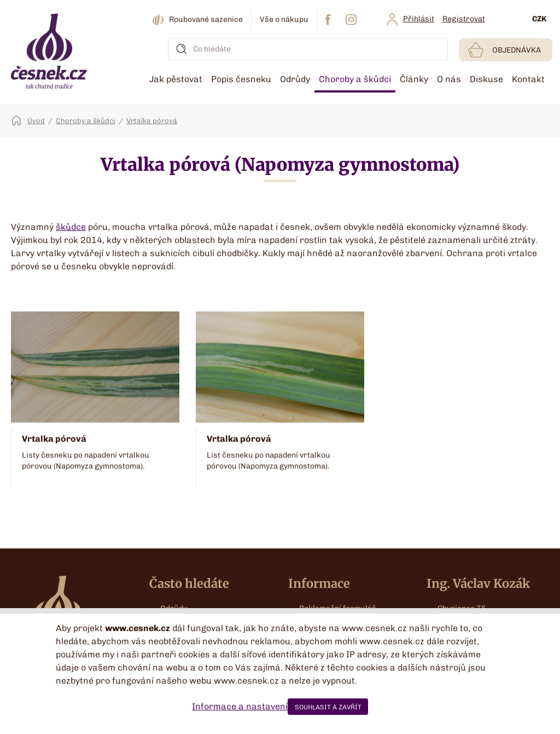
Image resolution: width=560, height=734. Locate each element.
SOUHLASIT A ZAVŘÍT (328, 707)
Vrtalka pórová (152, 121)
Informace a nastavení (240, 706)
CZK (539, 19)
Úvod (36, 121)
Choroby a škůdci (86, 121)
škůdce (71, 227)
